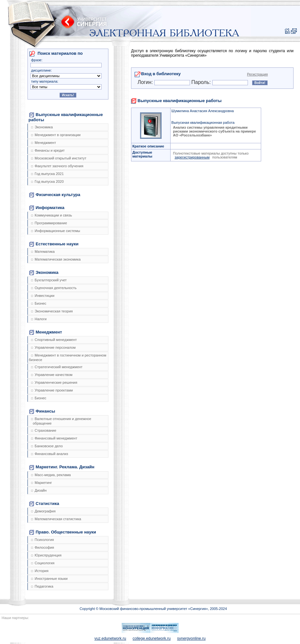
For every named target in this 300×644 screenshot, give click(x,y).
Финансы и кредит (48, 150)
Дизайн (39, 490)
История (40, 571)
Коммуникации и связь (51, 215)
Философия (43, 547)
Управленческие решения (54, 382)
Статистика (44, 504)
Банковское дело (47, 446)
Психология (43, 540)
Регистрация (257, 74)
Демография (43, 511)
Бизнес (39, 303)
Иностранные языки (49, 579)
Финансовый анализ (50, 454)
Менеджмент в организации (56, 135)
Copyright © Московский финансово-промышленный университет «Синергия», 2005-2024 (153, 609)
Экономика (42, 127)
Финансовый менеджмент (54, 438)
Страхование (44, 430)
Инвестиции (43, 296)
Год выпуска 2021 (47, 174)
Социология (43, 563)
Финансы (42, 411)
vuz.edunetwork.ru (110, 638)
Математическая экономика (56, 259)
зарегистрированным (192, 157)
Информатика (47, 208)
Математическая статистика (56, 519)
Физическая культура (55, 195)
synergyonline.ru (191, 638)
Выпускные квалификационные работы (66, 117)
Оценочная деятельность (54, 288)
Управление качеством (52, 375)
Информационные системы (56, 231)
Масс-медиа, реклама (51, 475)
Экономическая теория (52, 311)
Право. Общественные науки (63, 532)
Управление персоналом (53, 347)
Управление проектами (52, 390)
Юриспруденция (46, 555)
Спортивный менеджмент (54, 340)
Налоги (39, 319)
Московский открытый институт (59, 158)
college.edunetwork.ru (152, 638)
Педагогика (42, 586)
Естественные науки (54, 244)
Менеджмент (44, 143)
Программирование (49, 223)
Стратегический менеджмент (57, 367)
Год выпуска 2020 (47, 181)
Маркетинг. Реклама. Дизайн (62, 467)
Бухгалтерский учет (49, 280)
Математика (43, 252)
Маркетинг (41, 483)
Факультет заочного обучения (57, 166)
